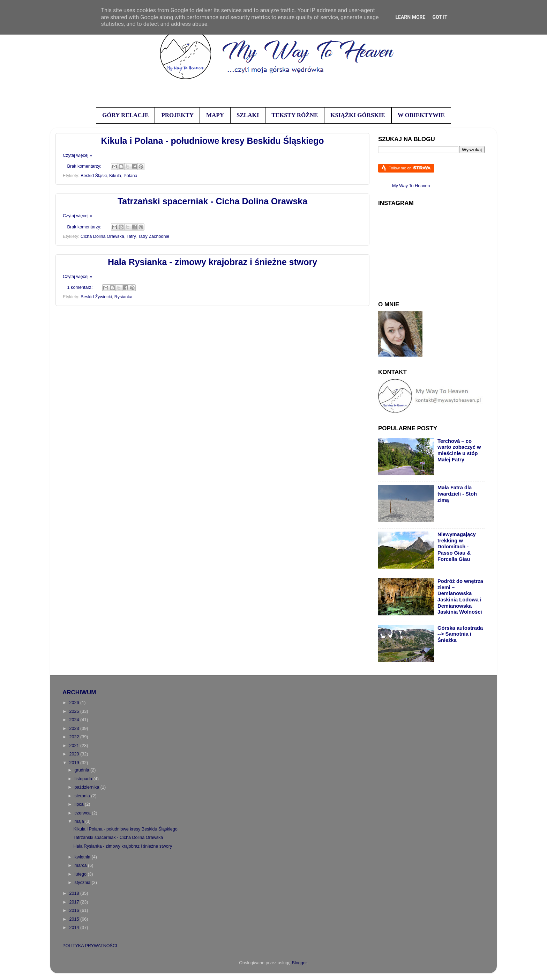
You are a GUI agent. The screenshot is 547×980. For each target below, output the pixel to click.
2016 (75, 910)
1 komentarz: (81, 287)
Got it (440, 17)
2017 (75, 902)
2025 (75, 711)
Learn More (410, 17)
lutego (81, 874)
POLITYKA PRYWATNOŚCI (90, 946)
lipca (80, 804)
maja (80, 821)
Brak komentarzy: (85, 166)
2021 (75, 746)
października (88, 787)
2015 (75, 919)
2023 (75, 729)
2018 (75, 893)
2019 (75, 763)
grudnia (83, 770)
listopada (84, 779)
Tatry (131, 236)
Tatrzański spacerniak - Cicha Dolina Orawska (212, 201)
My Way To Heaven (411, 186)
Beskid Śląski (94, 176)
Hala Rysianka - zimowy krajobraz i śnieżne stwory (212, 262)
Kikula (115, 176)
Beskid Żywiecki (96, 297)
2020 (75, 754)
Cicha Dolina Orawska (102, 236)
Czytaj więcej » (77, 155)
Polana (130, 176)
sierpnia (83, 796)
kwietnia (83, 857)
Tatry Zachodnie (154, 236)
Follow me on (410, 168)
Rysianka (123, 297)
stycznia (83, 883)
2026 (75, 703)
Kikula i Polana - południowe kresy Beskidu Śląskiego (212, 141)
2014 (75, 928)
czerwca (83, 813)
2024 (75, 720)
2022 (75, 737)
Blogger (299, 963)
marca (81, 865)
